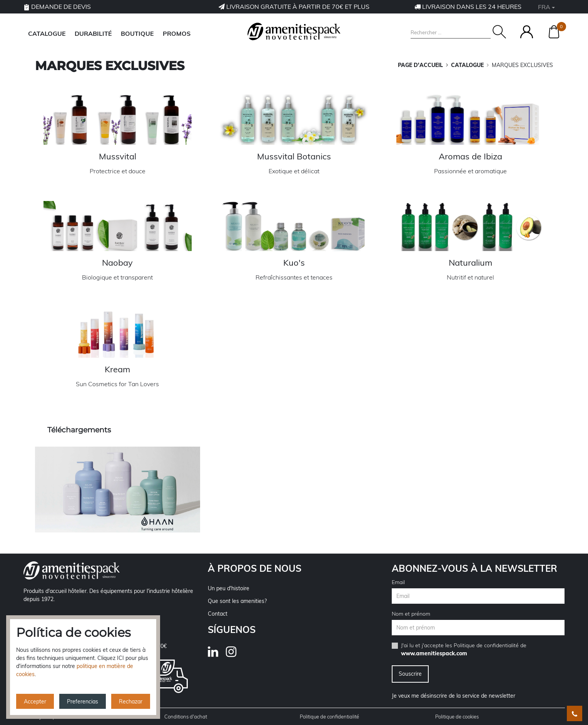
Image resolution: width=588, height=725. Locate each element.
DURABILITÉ (93, 33)
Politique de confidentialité (486, 645)
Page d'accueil (420, 65)
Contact (218, 614)
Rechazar (131, 702)
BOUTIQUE (137, 33)
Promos (177, 33)
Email (398, 582)
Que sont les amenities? (237, 601)
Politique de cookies (457, 717)
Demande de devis (57, 7)
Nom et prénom (411, 614)
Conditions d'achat (186, 717)
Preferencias (83, 702)
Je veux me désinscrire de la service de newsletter (454, 696)
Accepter (35, 702)
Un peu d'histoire (229, 588)
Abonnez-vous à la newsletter (474, 568)
